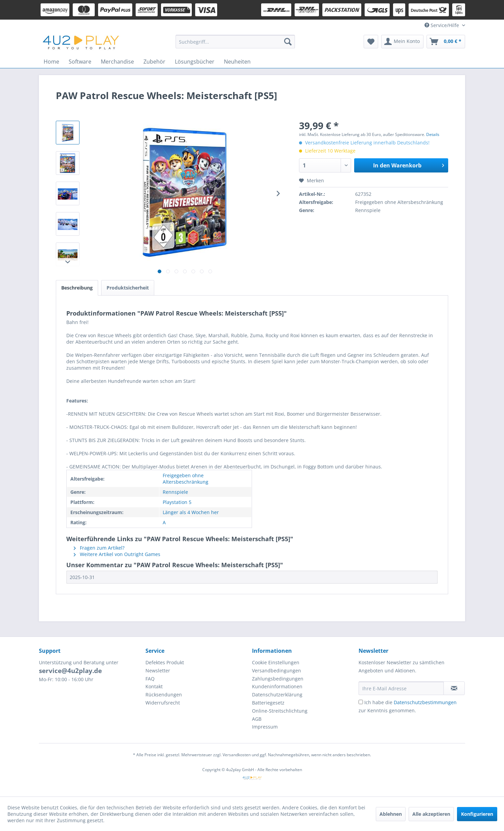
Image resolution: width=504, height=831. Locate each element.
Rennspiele (175, 492)
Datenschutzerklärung (277, 695)
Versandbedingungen (277, 671)
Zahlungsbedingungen (278, 679)
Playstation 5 (177, 502)
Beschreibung (77, 288)
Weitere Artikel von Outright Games (117, 554)
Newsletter (158, 671)
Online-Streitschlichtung (280, 711)
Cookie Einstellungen (276, 662)
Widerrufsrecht (163, 703)
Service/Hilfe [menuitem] (442, 25)
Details (433, 134)
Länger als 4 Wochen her (191, 512)
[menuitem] (235, 42)
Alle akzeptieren (431, 814)
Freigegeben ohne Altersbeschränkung (186, 479)
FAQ (150, 679)
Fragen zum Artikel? (99, 548)
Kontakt (154, 686)
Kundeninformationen (277, 686)
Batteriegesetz (268, 703)
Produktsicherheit (128, 288)
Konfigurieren (477, 814)
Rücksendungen (164, 695)
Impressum (265, 727)
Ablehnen (391, 814)
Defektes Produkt (165, 662)
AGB (257, 719)
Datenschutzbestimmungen (425, 702)
